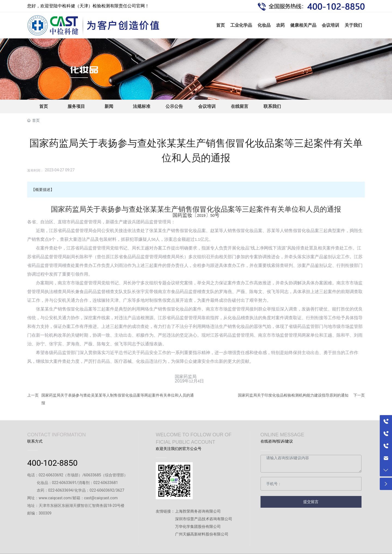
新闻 (109, 106)
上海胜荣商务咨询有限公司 (198, 511)
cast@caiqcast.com (101, 498)
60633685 (92, 475)
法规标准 (142, 106)
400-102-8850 (52, 463)
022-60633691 (64, 483)
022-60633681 (106, 483)
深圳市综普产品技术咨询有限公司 (204, 519)
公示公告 (174, 106)
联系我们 (272, 106)
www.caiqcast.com (55, 498)
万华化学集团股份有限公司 (198, 526)
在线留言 (240, 106)
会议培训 (207, 106)
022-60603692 (102, 490)
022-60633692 (51, 475)
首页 (44, 106)
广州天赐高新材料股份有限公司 (202, 534)
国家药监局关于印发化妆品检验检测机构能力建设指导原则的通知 (293, 395)
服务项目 (76, 106)
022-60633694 (60, 490)
